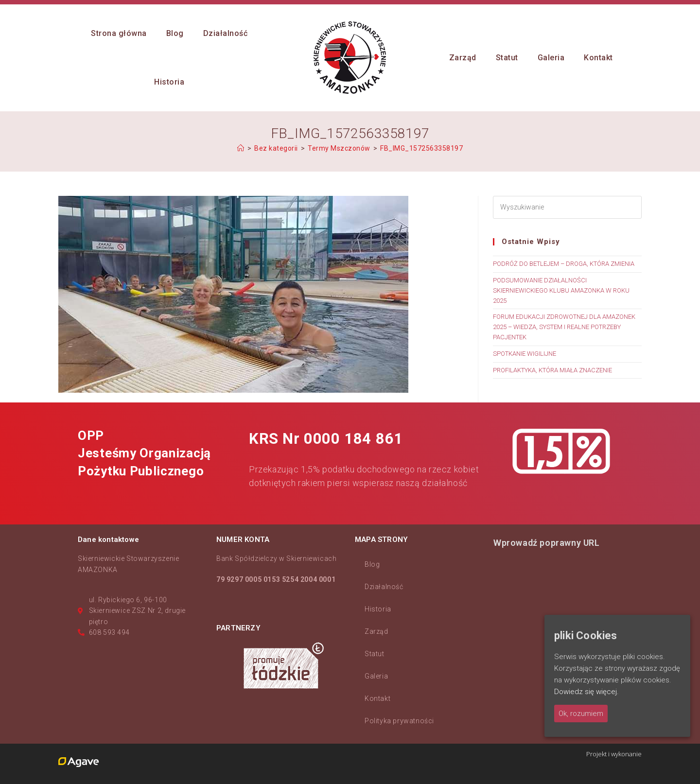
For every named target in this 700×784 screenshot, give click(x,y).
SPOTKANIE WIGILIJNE (525, 354)
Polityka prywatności (399, 721)
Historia (378, 609)
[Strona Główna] (241, 148)
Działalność (384, 587)
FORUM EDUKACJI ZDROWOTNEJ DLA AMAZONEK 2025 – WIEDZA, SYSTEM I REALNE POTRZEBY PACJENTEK (564, 327)
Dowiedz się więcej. (586, 692)
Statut (375, 654)
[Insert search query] (567, 207)
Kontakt (377, 698)
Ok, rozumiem (581, 714)
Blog (372, 564)
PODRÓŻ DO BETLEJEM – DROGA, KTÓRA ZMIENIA (564, 264)
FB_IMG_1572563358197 (421, 148)
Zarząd (376, 631)
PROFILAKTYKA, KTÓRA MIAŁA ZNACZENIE (552, 370)
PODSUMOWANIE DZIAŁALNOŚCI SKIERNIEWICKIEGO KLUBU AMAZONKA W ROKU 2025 (561, 290)
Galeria (376, 676)
